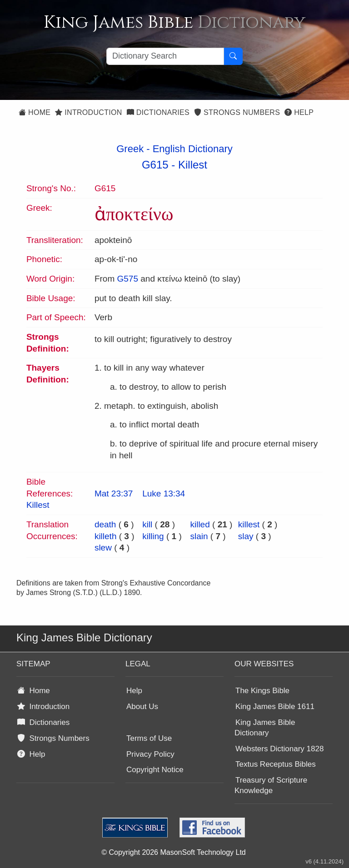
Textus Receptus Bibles (276, 764)
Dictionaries (158, 112)
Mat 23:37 (114, 494)
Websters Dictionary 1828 (279, 749)
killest (249, 524)
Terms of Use (149, 738)
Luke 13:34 (164, 494)
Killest (193, 165)
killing (153, 536)
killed (200, 524)
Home (35, 112)
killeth (106, 536)
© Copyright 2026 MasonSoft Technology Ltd (173, 852)
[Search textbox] (165, 56)
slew (103, 548)
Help (299, 112)
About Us (142, 707)
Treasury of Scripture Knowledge (271, 785)
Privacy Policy (150, 754)
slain (199, 536)
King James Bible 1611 (275, 707)
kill (147, 524)
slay (246, 536)
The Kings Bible (262, 691)
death (105, 524)
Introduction (88, 112)
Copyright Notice (155, 770)
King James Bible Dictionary (265, 728)
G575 (127, 279)
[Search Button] (233, 56)
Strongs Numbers (237, 112)
